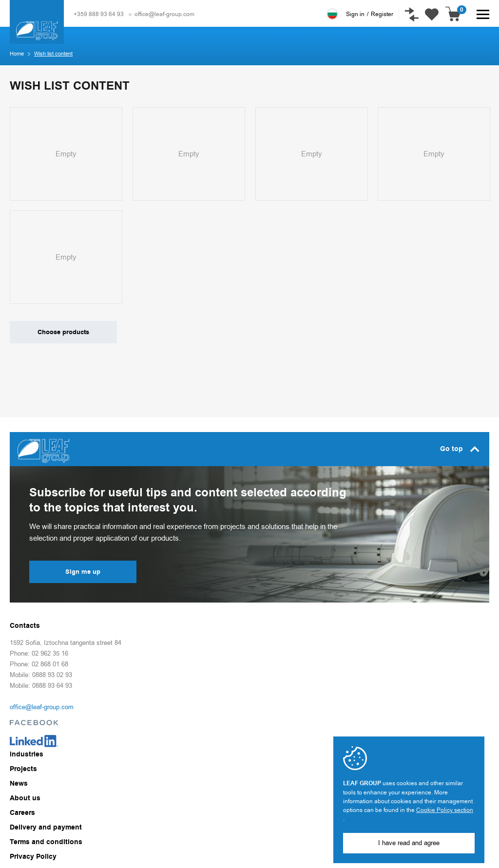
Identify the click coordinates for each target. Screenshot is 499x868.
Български (332, 14)
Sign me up (83, 572)
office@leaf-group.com (164, 14)
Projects (23, 769)
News (19, 784)
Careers (22, 813)
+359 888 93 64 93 (99, 14)
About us (25, 798)
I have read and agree (409, 843)
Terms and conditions (46, 842)
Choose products (63, 332)
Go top (460, 449)
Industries (27, 755)
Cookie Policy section (445, 810)
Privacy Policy (33, 857)
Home (17, 54)
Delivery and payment (46, 828)
